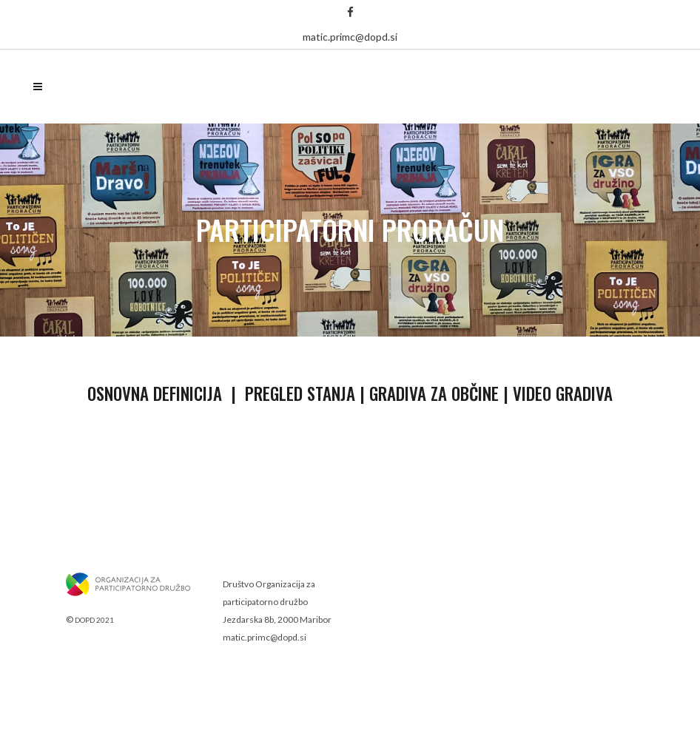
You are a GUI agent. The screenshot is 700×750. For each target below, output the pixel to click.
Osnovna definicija (155, 393)
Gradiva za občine (434, 393)
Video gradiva (563, 393)
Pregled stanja (300, 393)
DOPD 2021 (94, 620)
